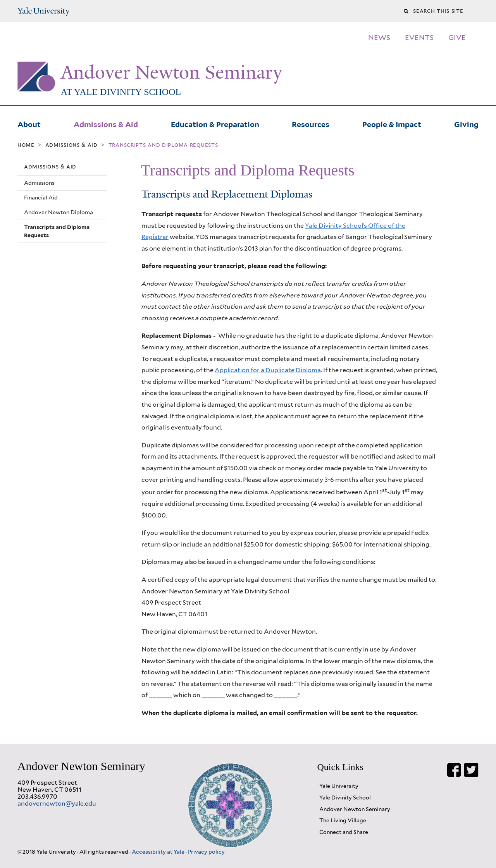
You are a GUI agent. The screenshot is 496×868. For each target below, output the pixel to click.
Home (26, 145)
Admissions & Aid (106, 124)
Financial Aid (41, 198)
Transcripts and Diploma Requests (57, 231)
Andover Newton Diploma (59, 212)
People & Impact (392, 124)
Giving (466, 124)
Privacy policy (206, 852)
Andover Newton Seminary (171, 72)
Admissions (39, 183)
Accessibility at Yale (159, 852)
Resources (311, 124)
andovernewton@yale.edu (57, 804)
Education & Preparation (215, 124)
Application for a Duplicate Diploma (268, 370)
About (29, 124)
